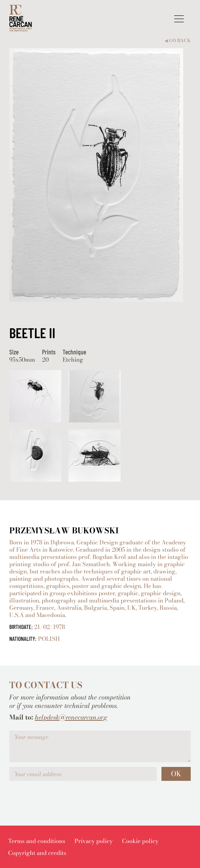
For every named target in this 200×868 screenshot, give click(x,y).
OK (176, 774)
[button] (179, 19)
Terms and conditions (37, 841)
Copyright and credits (37, 853)
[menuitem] (37, 841)
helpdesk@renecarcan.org (71, 717)
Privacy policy (94, 841)
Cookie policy (140, 841)
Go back (178, 41)
